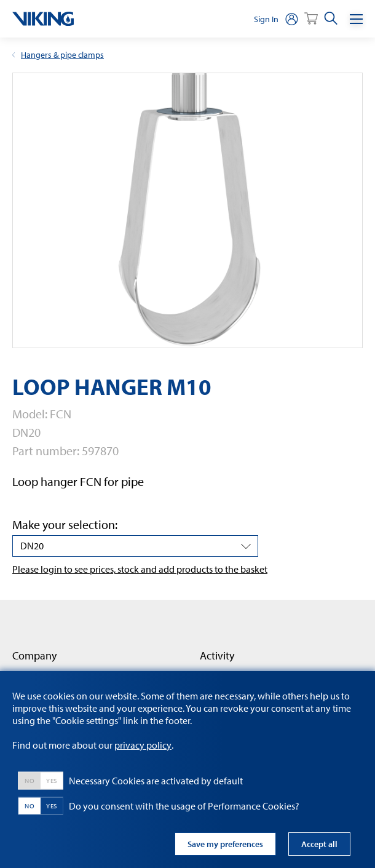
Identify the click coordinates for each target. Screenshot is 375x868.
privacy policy (143, 745)
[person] (291, 19)
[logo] (43, 19)
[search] (331, 19)
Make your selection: (65, 524)
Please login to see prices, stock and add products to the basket (140, 569)
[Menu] (356, 19)
